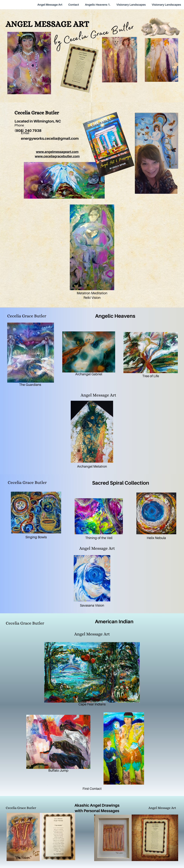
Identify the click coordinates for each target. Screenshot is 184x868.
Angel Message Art (50, 5)
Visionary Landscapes (131, 5)
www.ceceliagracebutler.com (57, 156)
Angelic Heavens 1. (98, 5)
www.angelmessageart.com (57, 152)
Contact (74, 5)
